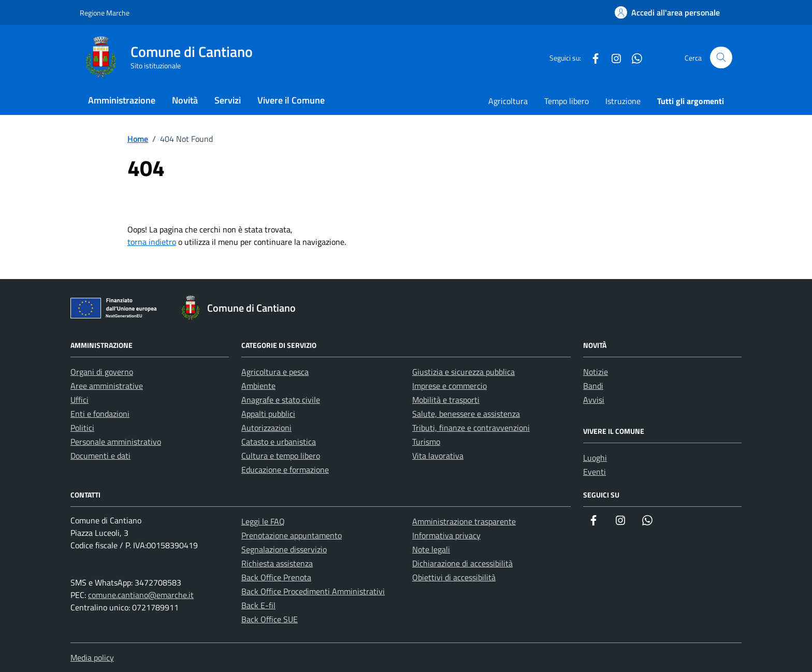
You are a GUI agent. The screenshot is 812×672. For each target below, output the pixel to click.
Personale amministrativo (116, 442)
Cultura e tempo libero (281, 456)
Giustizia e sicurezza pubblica (463, 372)
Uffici (79, 400)
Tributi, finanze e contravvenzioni (471, 428)
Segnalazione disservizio (284, 549)
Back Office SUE (270, 619)
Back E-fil (258, 605)
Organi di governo (102, 372)
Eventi (594, 472)
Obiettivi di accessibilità (454, 577)
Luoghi (595, 458)
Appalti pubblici (268, 414)
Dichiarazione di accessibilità (462, 563)
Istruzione (623, 101)
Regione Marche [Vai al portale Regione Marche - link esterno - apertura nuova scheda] (105, 13)
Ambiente (258, 386)
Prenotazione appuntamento (292, 535)
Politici (82, 428)
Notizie (596, 372)
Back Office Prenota (276, 577)
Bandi (593, 386)
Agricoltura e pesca (275, 372)
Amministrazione (122, 100)
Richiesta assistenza (277, 563)
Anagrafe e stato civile (281, 400)
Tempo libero (567, 101)
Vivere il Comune (291, 100)
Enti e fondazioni (100, 414)
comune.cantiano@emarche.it (141, 595)
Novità (185, 100)
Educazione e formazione (285, 470)
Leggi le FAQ (263, 521)
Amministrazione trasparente (464, 521)
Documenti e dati (100, 456)
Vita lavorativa (438, 456)
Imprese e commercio (450, 386)
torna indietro (152, 242)
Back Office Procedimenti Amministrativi (313, 591)
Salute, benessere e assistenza (466, 414)
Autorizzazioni (266, 428)
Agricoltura (508, 101)
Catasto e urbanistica (279, 442)
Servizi (228, 100)
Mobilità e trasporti (446, 400)
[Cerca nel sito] (721, 58)
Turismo (426, 442)
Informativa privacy (446, 535)
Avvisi (594, 400)
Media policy (92, 658)
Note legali (431, 549)
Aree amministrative (107, 386)
